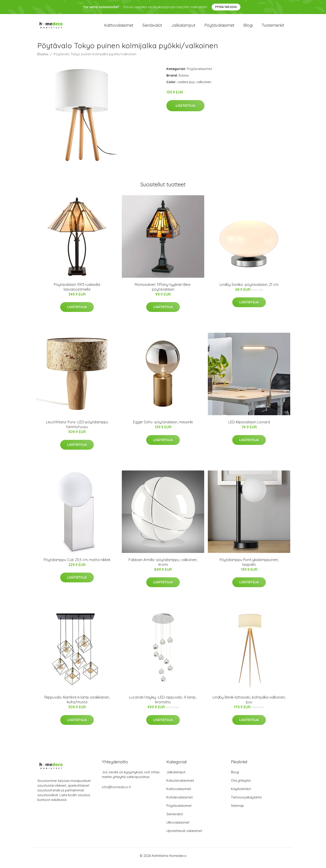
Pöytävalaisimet (219, 28)
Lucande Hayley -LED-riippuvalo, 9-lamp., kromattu (163, 704)
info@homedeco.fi (116, 792)
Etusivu (43, 59)
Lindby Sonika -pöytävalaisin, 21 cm (249, 289)
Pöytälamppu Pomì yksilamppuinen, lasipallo (249, 567)
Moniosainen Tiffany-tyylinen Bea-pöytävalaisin (163, 291)
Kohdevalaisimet (180, 802)
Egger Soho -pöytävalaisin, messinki (163, 427)
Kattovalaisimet (119, 28)
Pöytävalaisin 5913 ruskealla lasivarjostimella (77, 291)
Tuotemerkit (273, 28)
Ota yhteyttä (241, 785)
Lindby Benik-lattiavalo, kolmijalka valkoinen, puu (249, 704)
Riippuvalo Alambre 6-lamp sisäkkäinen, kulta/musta (77, 704)
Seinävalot (152, 28)
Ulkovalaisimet (178, 827)
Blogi (248, 28)
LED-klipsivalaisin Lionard (249, 427)
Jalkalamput (183, 28)
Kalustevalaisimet (180, 785)
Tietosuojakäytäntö (246, 802)
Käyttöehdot (241, 793)
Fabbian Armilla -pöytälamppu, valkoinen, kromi (163, 567)
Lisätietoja (185, 110)
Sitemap (237, 810)
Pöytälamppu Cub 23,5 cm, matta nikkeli (77, 564)
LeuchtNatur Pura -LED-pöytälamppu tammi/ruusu (77, 429)
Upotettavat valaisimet (184, 835)
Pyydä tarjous (226, 7)
